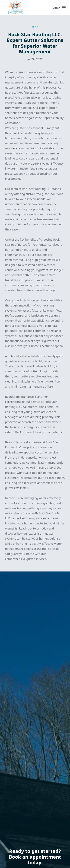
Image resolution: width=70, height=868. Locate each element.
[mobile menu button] (64, 8)
